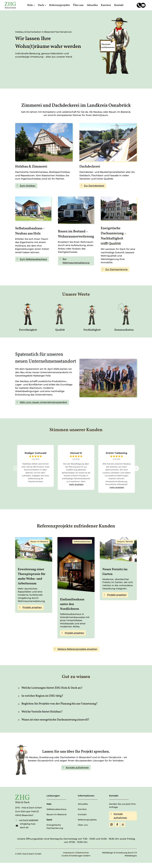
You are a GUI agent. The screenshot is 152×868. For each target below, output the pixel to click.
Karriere (82, 809)
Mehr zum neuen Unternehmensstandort (43, 402)
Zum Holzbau (28, 186)
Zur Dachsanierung (116, 269)
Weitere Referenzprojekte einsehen (77, 649)
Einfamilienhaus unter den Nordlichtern (72, 604)
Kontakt (82, 814)
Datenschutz (82, 853)
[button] (136, 468)
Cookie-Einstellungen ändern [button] (76, 856)
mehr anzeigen (76, 484)
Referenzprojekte (87, 820)
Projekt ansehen (32, 607)
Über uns (83, 825)
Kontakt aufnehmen (77, 768)
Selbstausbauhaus (82, 542)
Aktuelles (83, 804)
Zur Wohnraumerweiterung (76, 261)
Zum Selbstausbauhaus (33, 259)
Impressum (69, 853)
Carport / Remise (125, 542)
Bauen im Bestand (39, 542)
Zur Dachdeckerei (94, 186)
